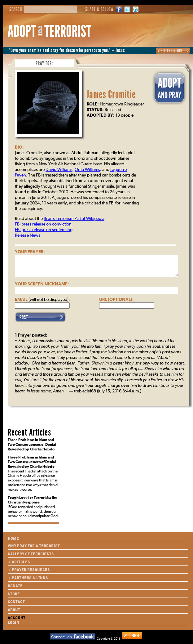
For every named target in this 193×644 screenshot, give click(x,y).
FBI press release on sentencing (44, 230)
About (14, 610)
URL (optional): (116, 300)
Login (13, 623)
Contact (16, 602)
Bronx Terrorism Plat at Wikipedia (74, 219)
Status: (95, 110)
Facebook (119, 9)
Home (13, 539)
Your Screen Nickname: (42, 284)
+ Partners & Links (28, 578)
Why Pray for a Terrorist (34, 546)
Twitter (127, 9)
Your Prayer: (30, 252)
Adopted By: (101, 115)
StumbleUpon (136, 9)
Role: (93, 104)
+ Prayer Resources (29, 570)
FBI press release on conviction (43, 224)
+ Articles (19, 562)
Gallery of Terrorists (31, 554)
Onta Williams (87, 170)
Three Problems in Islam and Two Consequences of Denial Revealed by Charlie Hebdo (32, 445)
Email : (42, 300)
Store (14, 594)
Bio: (19, 147)
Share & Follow (99, 10)
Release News (28, 235)
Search (16, 10)
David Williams (59, 170)
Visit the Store (170, 51)
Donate (15, 586)
